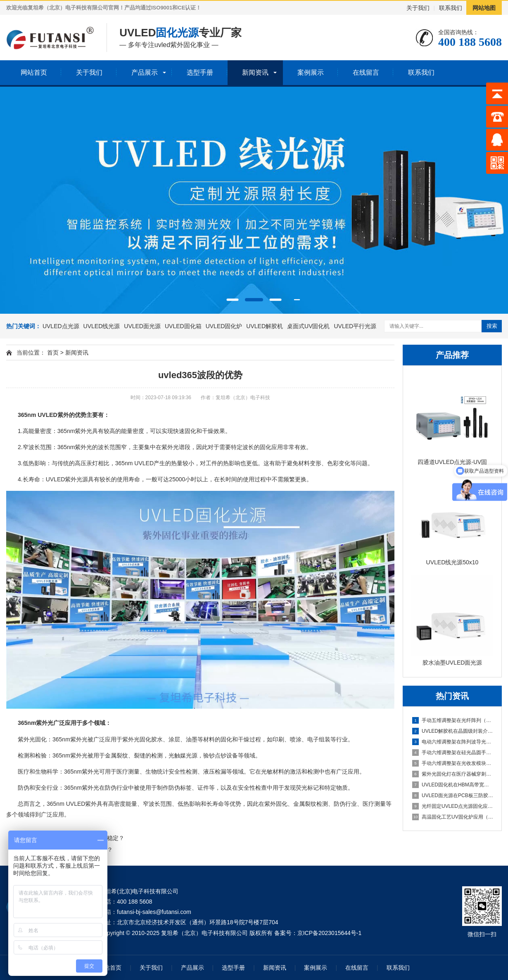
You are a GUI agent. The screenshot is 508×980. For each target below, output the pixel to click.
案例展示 (311, 72)
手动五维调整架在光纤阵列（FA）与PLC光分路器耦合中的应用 (453, 720)
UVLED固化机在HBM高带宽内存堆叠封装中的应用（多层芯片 (453, 785)
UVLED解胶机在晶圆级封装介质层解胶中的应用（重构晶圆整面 (453, 731)
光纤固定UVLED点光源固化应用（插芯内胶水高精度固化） (453, 806)
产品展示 (145, 72)
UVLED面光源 (142, 326)
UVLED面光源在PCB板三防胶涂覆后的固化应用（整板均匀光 (453, 795)
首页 (53, 353)
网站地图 (484, 8)
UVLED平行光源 (355, 326)
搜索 (492, 326)
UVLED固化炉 (224, 326)
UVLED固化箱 (183, 326)
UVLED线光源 (102, 326)
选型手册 (200, 72)
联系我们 (451, 8)
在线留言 (366, 72)
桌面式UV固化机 (308, 326)
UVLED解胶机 (265, 326)
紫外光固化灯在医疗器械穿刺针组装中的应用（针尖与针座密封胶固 (453, 774)
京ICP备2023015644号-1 (330, 933)
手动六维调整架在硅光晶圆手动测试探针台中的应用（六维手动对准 (453, 753)
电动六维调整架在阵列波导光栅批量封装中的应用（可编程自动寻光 (453, 742)
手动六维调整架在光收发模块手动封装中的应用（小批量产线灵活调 (453, 763)
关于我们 (418, 8)
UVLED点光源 (61, 326)
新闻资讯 (255, 72)
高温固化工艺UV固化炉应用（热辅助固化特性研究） (453, 817)
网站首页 (34, 72)
